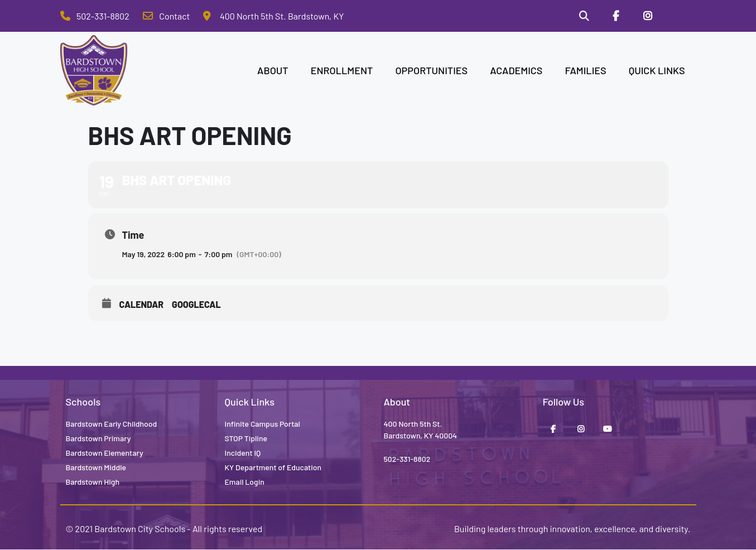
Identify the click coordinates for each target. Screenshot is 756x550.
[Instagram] (648, 16)
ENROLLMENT (342, 70)
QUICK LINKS (657, 70)
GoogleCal (196, 304)
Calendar (142, 304)
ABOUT (273, 70)
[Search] (584, 16)
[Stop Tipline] (680, 16)
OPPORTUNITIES (431, 70)
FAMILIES (585, 70)
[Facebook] (615, 16)
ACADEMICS (516, 70)
